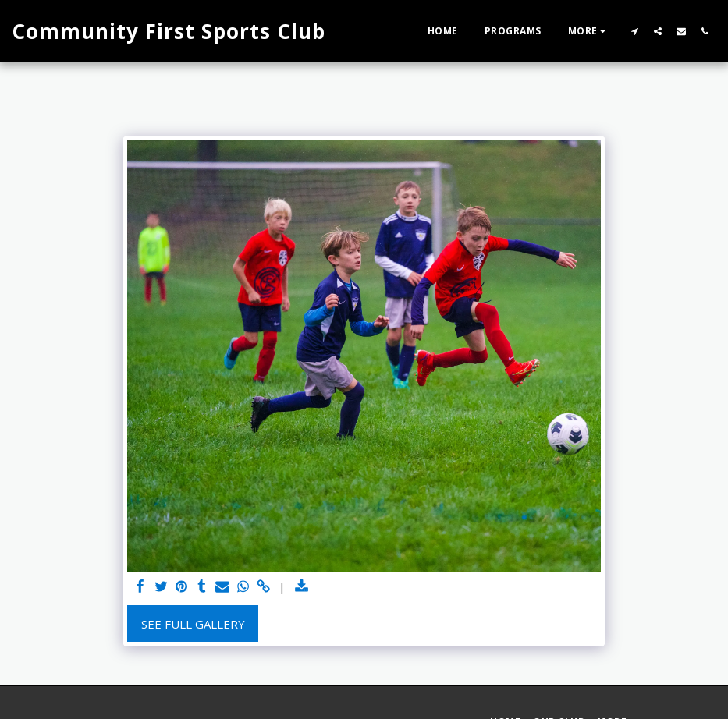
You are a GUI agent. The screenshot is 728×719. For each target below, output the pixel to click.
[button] (634, 31)
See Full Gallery (193, 624)
